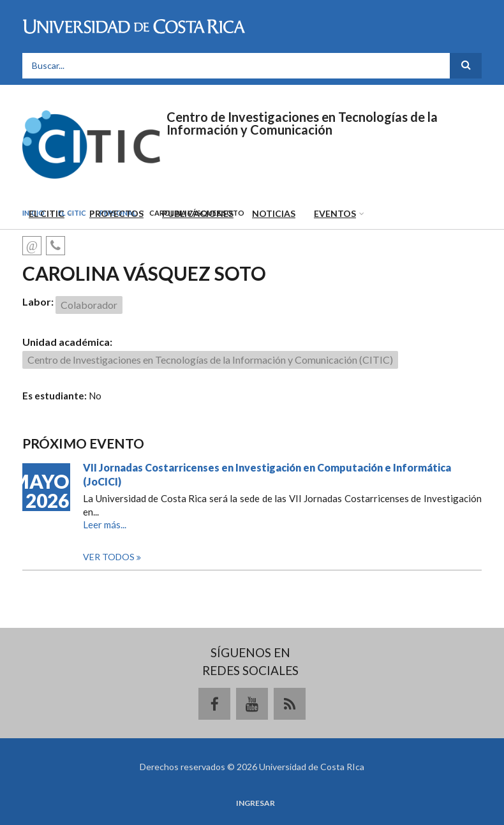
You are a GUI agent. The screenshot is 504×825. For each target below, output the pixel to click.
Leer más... (105, 524)
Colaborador (89, 305)
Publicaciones (198, 213)
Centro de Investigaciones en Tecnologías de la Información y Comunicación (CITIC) (210, 360)
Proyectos (116, 213)
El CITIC (47, 213)
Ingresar (256, 803)
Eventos (335, 213)
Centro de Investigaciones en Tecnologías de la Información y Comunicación (302, 123)
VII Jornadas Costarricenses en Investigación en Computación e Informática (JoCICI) (267, 474)
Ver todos (110, 557)
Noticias (274, 213)
